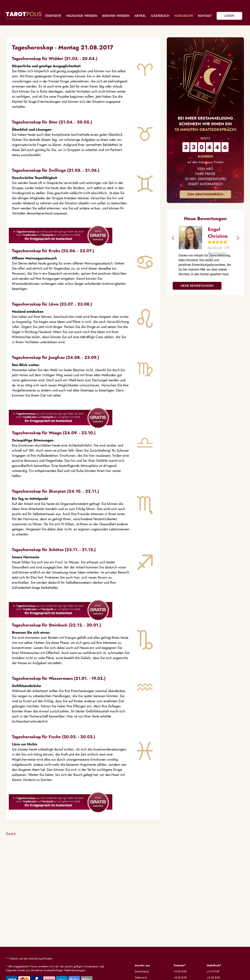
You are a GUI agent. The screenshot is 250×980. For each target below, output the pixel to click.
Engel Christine (218, 233)
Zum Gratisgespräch (205, 194)
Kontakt (205, 16)
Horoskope (184, 16)
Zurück (11, 834)
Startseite (53, 16)
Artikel (140, 16)
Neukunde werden (82, 16)
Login (229, 16)
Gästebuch (160, 16)
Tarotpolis (24, 16)
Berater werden (116, 16)
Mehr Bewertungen (197, 286)
